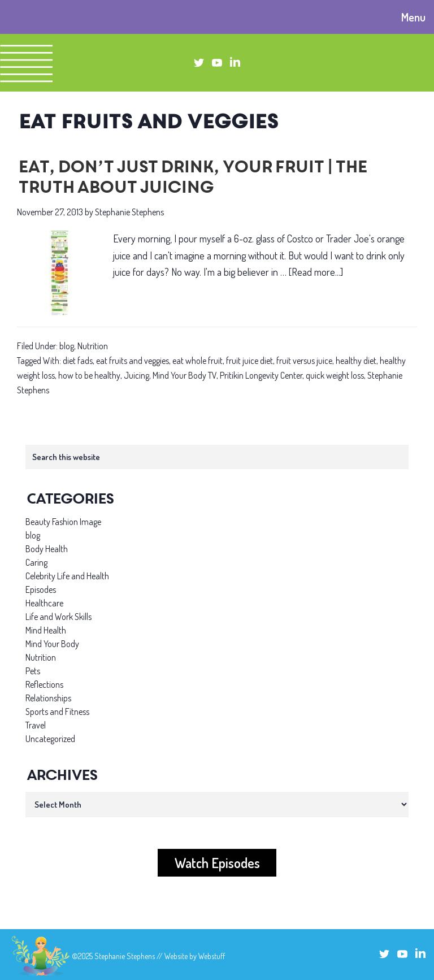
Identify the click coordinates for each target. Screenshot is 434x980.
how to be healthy (89, 375)
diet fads (78, 361)
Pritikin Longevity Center (261, 375)
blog (67, 346)
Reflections (44, 684)
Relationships (48, 698)
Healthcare (44, 603)
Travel (36, 725)
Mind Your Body (52, 644)
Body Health (47, 549)
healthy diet (356, 361)
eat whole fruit (198, 361)
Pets (33, 671)
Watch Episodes (217, 863)
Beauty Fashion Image (63, 522)
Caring (36, 562)
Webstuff (212, 956)
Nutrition (93, 346)
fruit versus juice (304, 361)
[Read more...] (316, 272)
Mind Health (46, 630)
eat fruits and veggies (133, 361)
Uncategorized (50, 739)
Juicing (136, 375)
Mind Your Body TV (185, 375)
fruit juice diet (249, 361)
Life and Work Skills (58, 617)
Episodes (41, 589)
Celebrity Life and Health (67, 576)
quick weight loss (335, 375)
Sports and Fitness (57, 712)
